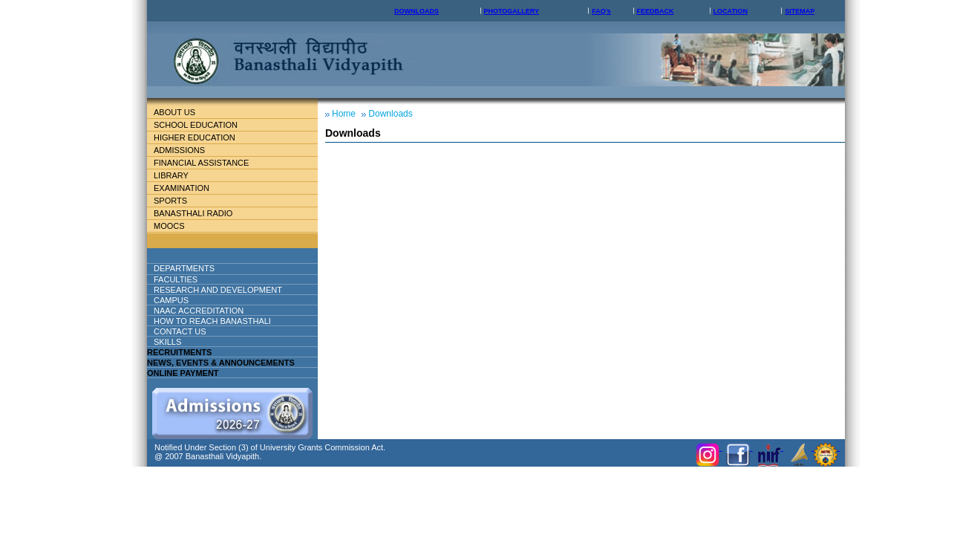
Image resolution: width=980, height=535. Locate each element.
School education (202, 125)
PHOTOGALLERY (511, 11)
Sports (170, 201)
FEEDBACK (656, 11)
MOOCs (169, 226)
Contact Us (180, 331)
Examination (182, 188)
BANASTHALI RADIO (193, 213)
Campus (177, 300)
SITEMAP (800, 11)
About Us (186, 112)
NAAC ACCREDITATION (199, 311)
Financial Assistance (208, 163)
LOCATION (731, 11)
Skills (167, 342)
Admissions (185, 150)
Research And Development (224, 290)
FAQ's (601, 11)
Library (177, 175)
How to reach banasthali (212, 321)
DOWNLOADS (416, 11)
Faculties (193, 279)
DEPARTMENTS (196, 268)
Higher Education (200, 137)
